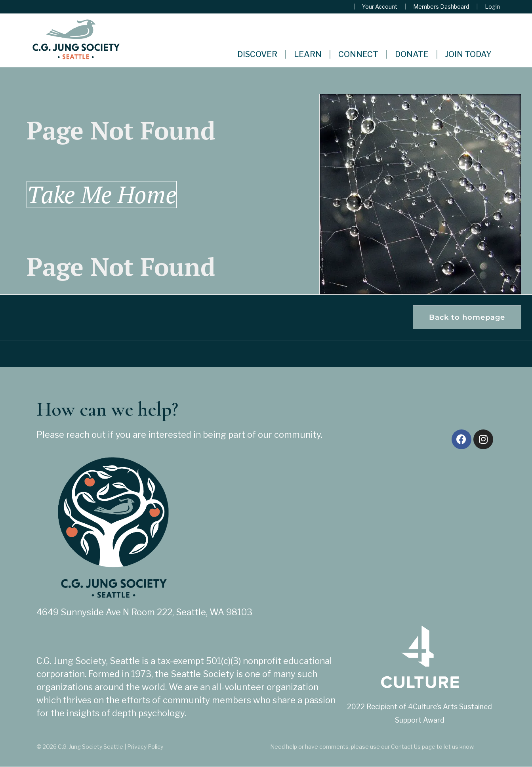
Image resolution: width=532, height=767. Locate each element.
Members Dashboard (441, 7)
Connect (358, 54)
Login (492, 7)
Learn (308, 54)
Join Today (468, 54)
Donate (412, 54)
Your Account (380, 7)
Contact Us (406, 747)
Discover (257, 54)
